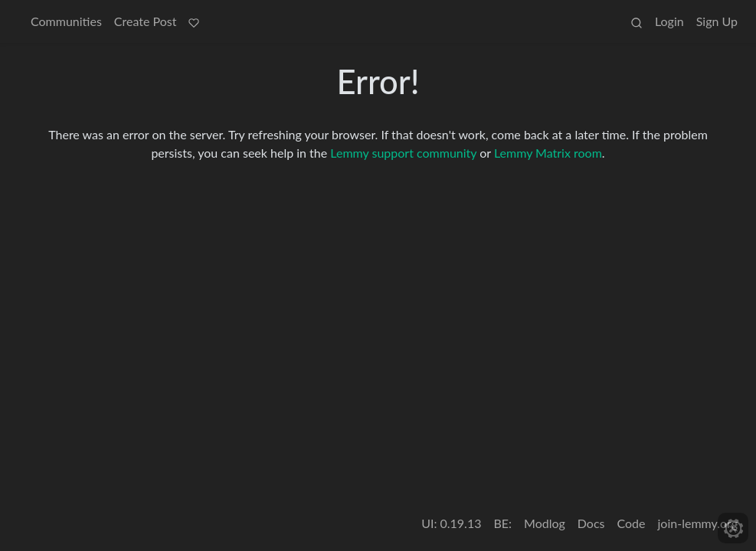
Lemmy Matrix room (548, 153)
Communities (66, 21)
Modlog (545, 523)
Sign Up (717, 21)
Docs (591, 523)
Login (669, 21)
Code (632, 523)
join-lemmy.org (698, 523)
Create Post (146, 21)
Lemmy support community (403, 153)
